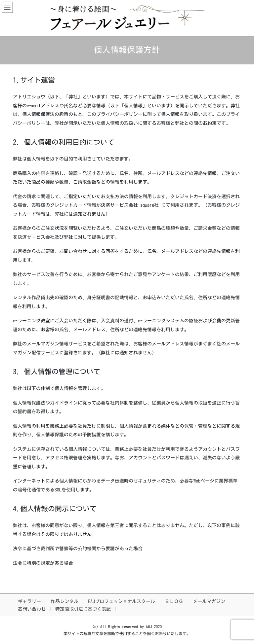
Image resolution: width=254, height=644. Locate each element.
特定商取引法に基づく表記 (83, 609)
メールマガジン (209, 601)
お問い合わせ (32, 609)
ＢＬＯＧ (174, 601)
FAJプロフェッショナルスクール (122, 601)
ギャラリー (29, 601)
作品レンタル (64, 601)
